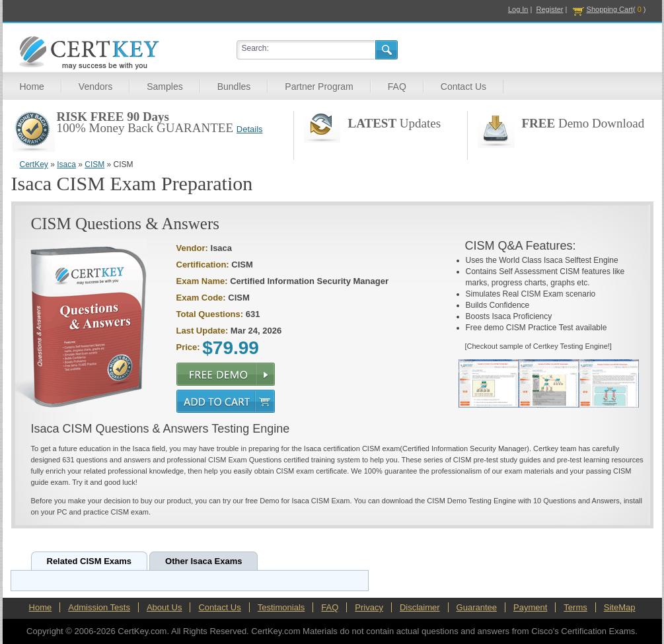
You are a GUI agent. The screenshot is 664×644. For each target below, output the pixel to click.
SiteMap (620, 607)
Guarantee (477, 607)
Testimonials (281, 607)
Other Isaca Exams (203, 561)
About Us (164, 607)
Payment (530, 607)
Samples (165, 87)
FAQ (397, 87)
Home (32, 87)
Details (250, 129)
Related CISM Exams (90, 561)
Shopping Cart (610, 9)
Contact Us (463, 87)
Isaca (66, 164)
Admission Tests (99, 607)
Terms (575, 607)
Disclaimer (420, 607)
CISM (94, 164)
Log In (518, 9)
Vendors (95, 87)
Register (550, 9)
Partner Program (319, 87)
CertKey (34, 164)
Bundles (234, 87)
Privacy (369, 607)
